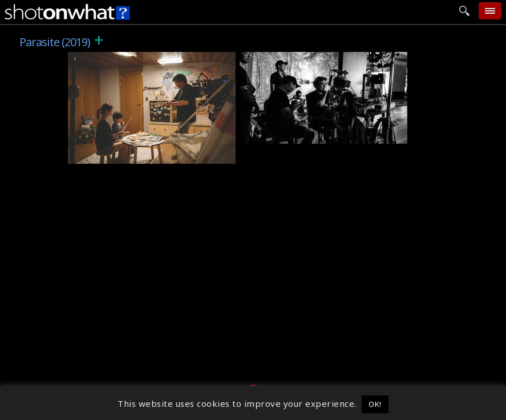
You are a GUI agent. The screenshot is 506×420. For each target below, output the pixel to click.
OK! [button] (375, 404)
